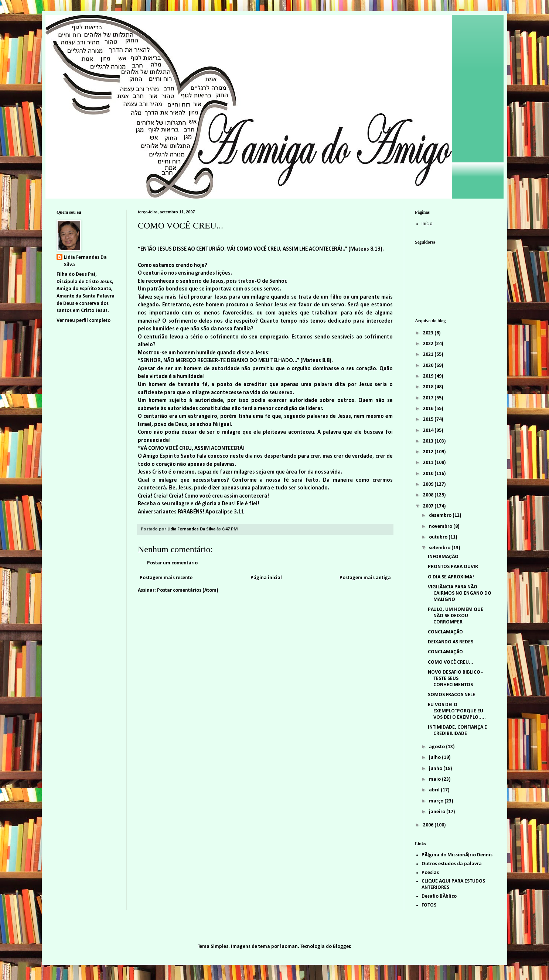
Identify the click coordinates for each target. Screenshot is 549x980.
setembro (440, 548)
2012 (429, 452)
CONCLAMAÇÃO (445, 632)
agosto (437, 747)
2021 (429, 355)
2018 (429, 387)
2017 (429, 398)
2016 (429, 409)
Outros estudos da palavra (452, 864)
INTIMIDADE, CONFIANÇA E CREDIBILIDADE (457, 730)
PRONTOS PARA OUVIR (453, 567)
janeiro (438, 812)
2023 (429, 333)
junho (436, 769)
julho (435, 758)
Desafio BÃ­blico (439, 896)
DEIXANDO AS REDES (451, 642)
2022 (429, 344)
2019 (429, 376)
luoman (289, 947)
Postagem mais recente (166, 578)
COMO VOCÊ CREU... (451, 662)
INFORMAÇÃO (443, 557)
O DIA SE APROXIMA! (451, 577)
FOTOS (429, 905)
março (437, 801)
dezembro (441, 515)
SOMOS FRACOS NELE (451, 695)
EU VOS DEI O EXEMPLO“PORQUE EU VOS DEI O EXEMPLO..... (457, 711)
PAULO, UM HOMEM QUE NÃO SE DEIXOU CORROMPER (456, 616)
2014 (429, 431)
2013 (429, 441)
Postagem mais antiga (365, 578)
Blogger (342, 947)
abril (435, 790)
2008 (429, 495)
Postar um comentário (172, 563)
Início (427, 224)
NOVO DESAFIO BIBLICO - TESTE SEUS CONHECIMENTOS (455, 679)
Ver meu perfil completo (83, 321)
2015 (429, 419)
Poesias (430, 873)
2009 (429, 484)
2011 (429, 463)
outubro (439, 537)
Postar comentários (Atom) (188, 590)
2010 (429, 474)
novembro (441, 527)
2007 (429, 506)
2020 (429, 366)
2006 (429, 825)
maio (435, 779)
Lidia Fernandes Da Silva (85, 261)
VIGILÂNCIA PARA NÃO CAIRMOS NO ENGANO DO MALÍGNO (460, 593)
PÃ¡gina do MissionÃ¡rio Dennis (457, 855)
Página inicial (266, 578)
